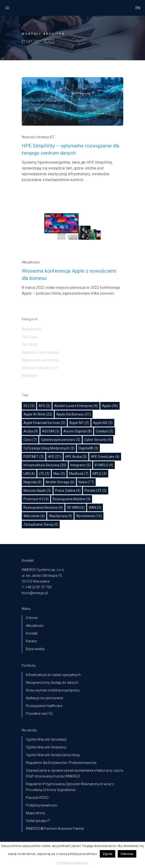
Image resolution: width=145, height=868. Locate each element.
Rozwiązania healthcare (44, 706)
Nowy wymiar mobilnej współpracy (53, 690)
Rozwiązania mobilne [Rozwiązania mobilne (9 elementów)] (72, 499)
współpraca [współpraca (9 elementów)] (60, 516)
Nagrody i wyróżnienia (40, 352)
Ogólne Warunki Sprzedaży (46, 739)
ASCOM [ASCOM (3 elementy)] (51, 431)
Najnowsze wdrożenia (40, 360)
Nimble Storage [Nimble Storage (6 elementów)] (60, 482)
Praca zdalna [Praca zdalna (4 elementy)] (68, 491)
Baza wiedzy (35, 649)
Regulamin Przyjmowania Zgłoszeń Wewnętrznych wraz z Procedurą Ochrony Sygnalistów (70, 787)
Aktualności (31, 262)
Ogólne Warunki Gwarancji (46, 747)
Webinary (30, 376)
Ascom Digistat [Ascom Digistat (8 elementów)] (77, 431)
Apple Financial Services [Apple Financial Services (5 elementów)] (44, 423)
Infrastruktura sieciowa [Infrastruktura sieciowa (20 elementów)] (45, 465)
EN (138, 8)
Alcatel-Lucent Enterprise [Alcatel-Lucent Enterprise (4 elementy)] (76, 406)
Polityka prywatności (42, 805)
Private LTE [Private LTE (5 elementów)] (96, 491)
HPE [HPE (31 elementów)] (54, 457)
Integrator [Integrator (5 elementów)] (80, 465)
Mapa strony (36, 813)
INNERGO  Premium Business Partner (55, 829)
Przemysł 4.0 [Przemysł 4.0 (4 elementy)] (36, 499)
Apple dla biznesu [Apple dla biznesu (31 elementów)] (74, 414)
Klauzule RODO (37, 798)
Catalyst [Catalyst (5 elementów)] (105, 431)
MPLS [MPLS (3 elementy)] (100, 474)
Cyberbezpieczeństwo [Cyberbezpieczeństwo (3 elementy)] (61, 440)
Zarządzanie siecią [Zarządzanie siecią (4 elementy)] (41, 524)
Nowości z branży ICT (38, 137)
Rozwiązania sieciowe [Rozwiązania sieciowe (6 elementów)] (43, 507)
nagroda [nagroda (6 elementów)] (33, 482)
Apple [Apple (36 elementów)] (110, 406)
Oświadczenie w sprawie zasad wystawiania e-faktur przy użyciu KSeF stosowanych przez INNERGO (75, 773)
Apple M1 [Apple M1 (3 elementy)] (79, 423)
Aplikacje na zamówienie (44, 698)
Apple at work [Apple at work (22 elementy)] (38, 414)
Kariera (31, 641)
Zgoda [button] (108, 854)
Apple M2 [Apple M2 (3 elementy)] (103, 423)
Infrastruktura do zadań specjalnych (53, 675)
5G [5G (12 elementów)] (29, 406)
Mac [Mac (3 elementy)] (59, 474)
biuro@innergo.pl (35, 593)
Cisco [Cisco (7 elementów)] (30, 440)
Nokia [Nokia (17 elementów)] (86, 482)
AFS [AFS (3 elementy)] (44, 406)
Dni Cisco (30, 337)
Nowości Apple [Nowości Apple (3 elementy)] (37, 491)
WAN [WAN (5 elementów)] (95, 507)
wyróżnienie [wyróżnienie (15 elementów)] (89, 516)
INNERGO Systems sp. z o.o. (43, 570)
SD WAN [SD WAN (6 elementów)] (76, 507)
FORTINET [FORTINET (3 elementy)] (34, 457)
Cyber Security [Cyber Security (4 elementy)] (98, 440)
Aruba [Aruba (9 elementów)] (31, 431)
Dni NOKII (30, 345)
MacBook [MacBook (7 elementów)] (79, 474)
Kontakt (32, 633)
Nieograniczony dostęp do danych (52, 683)
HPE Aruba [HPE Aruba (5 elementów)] (76, 457)
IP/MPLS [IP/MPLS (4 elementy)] (104, 465)
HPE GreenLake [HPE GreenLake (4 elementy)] (105, 457)
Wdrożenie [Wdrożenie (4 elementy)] (34, 516)
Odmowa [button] (127, 854)
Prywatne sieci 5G (39, 714)
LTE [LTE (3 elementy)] (44, 474)
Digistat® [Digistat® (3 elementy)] (88, 448)
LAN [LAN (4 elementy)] (29, 474)
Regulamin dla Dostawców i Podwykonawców (61, 763)
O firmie (32, 618)
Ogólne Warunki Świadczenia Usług (53, 755)
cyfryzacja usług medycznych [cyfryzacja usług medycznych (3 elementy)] (49, 448)
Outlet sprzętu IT (38, 821)
